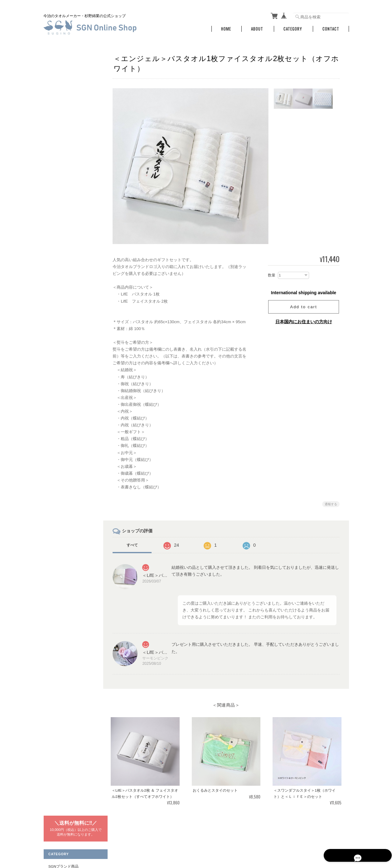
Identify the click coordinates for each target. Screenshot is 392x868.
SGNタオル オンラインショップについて (221, 836)
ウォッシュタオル (66, 132)
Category (293, 29)
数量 (272, 275)
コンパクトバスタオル (70, 231)
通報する (331, 504)
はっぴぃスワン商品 (65, 207)
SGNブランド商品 (63, 95)
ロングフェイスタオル (70, 244)
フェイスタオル (65, 120)
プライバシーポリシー (280, 836)
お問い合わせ (59, 395)
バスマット (61, 156)
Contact (331, 29)
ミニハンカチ (63, 144)
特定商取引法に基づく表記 (70, 382)
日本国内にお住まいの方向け (304, 322)
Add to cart (303, 307)
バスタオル (61, 107)
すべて (134, 545)
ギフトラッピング (66, 181)
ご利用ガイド (59, 369)
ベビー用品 (61, 193)
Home (226, 29)
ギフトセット (63, 169)
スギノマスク (63, 293)
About (257, 29)
